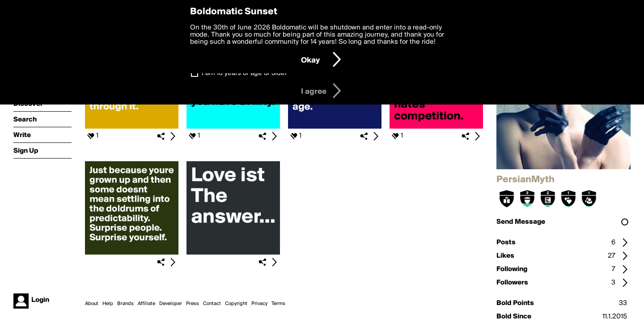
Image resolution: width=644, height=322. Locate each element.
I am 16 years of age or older (244, 73)
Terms (278, 304)
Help (108, 304)
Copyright (236, 304)
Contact (212, 304)
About (92, 304)
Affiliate (146, 304)
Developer (171, 304)
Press (193, 304)
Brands (125, 304)
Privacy (259, 304)
